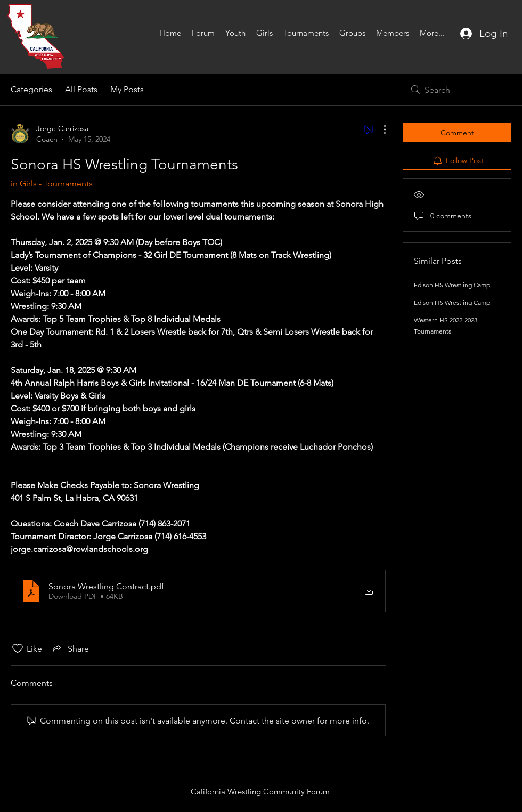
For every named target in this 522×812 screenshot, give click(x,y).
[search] (457, 90)
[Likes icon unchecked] (18, 648)
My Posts (127, 89)
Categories (31, 89)
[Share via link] (70, 648)
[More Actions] (379, 129)
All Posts (81, 89)
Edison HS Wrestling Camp (452, 285)
